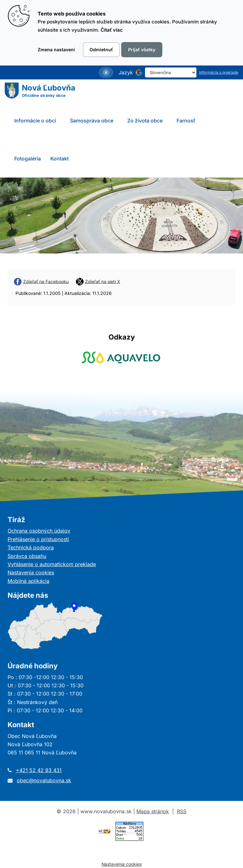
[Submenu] (63, 121)
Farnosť (186, 121)
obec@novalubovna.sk (44, 780)
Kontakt (59, 159)
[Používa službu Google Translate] (139, 72)
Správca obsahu (27, 556)
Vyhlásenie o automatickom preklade (52, 564)
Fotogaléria (28, 159)
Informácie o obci (35, 121)
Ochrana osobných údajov (39, 531)
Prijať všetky (142, 50)
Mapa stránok (153, 811)
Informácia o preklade (219, 72)
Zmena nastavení (56, 50)
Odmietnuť (101, 50)
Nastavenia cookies (31, 572)
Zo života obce (145, 121)
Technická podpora (31, 547)
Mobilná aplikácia (28, 581)
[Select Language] (171, 72)
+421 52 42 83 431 (39, 770)
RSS (182, 811)
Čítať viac (112, 30)
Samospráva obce (92, 121)
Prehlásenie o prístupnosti (38, 539)
